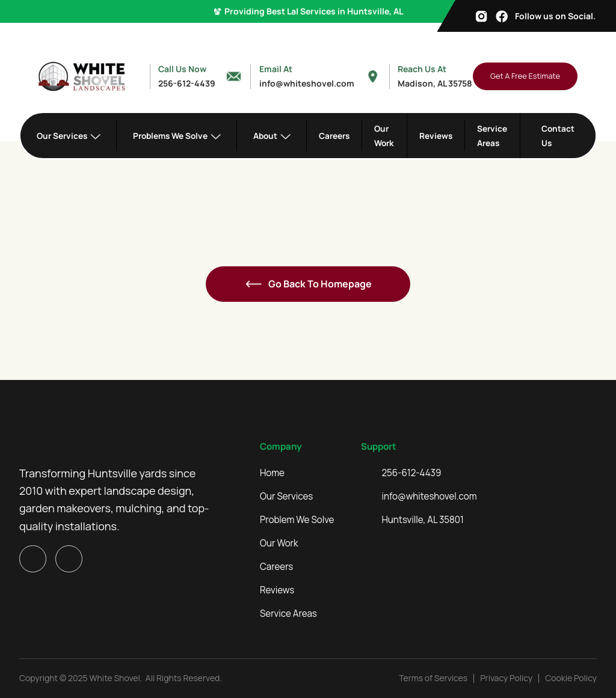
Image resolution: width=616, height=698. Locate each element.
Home (272, 473)
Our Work (384, 135)
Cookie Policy (571, 678)
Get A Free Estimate (525, 76)
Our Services (286, 497)
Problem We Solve (297, 520)
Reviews (436, 136)
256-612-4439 (412, 473)
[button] (69, 136)
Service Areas (492, 135)
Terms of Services (433, 678)
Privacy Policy (506, 678)
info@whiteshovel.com (430, 497)
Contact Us (558, 135)
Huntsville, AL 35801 (423, 520)
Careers (334, 136)
